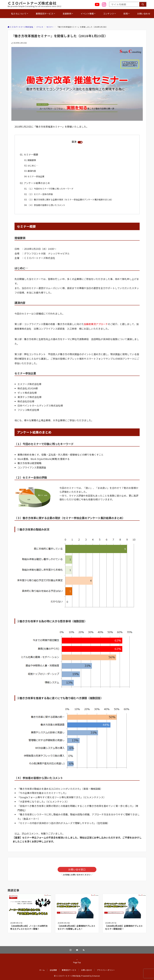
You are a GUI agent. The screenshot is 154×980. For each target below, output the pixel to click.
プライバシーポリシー (106, 970)
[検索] (143, 4)
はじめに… (33, 165)
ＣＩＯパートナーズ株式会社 (32, 3)
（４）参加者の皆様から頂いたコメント (46, 205)
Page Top (77, 961)
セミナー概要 (31, 154)
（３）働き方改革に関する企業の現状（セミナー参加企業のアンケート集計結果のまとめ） (70, 200)
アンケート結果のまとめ (37, 183)
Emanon (96, 976)
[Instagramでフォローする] (70, 950)
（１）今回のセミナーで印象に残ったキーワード (51, 189)
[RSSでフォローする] (84, 950)
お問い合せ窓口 (77, 869)
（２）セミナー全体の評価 (40, 194)
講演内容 (32, 171)
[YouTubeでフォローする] (77, 950)
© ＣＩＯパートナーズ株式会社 (67, 976)
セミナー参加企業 (36, 176)
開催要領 (32, 160)
